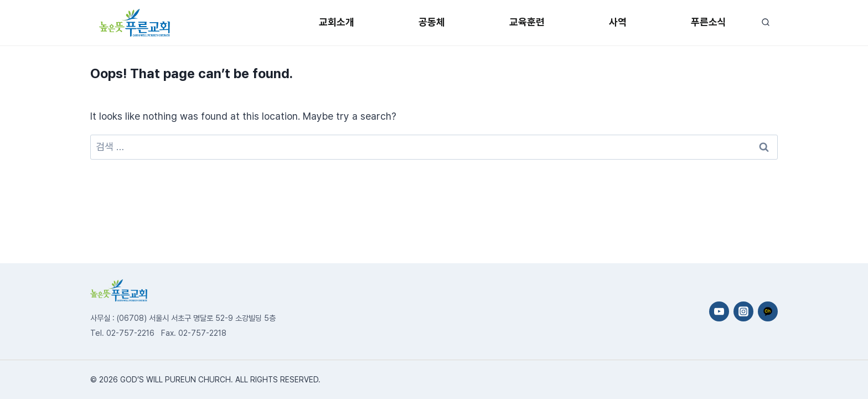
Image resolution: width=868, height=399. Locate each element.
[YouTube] (719, 311)
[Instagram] (743, 311)
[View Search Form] (765, 22)
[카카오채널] (768, 311)
